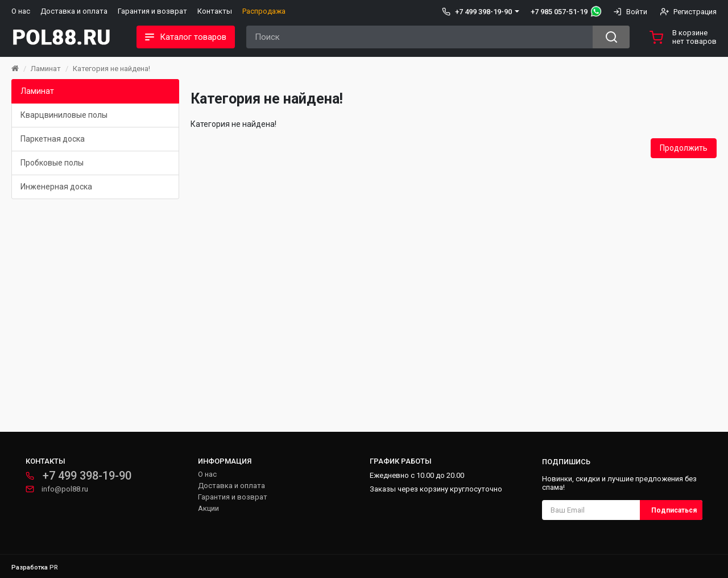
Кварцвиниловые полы (64, 115)
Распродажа (264, 11)
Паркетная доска (53, 139)
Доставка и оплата (74, 11)
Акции (208, 508)
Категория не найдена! (111, 69)
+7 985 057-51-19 (559, 12)
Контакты (215, 11)
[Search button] (611, 37)
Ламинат (46, 69)
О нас (21, 11)
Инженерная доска (56, 187)
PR (54, 567)
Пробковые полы (52, 163)
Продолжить (684, 148)
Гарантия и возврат (152, 11)
